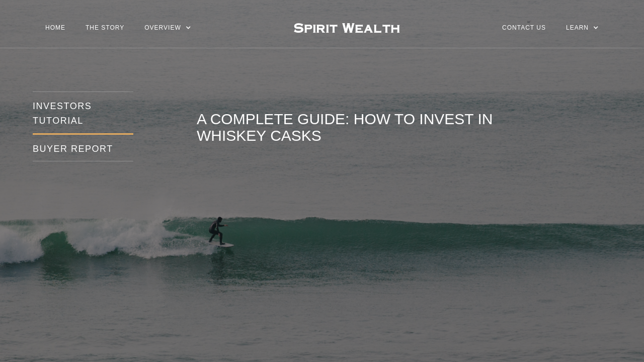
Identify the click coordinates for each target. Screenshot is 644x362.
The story (105, 28)
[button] (168, 28)
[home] (347, 28)
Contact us (524, 28)
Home (55, 28)
